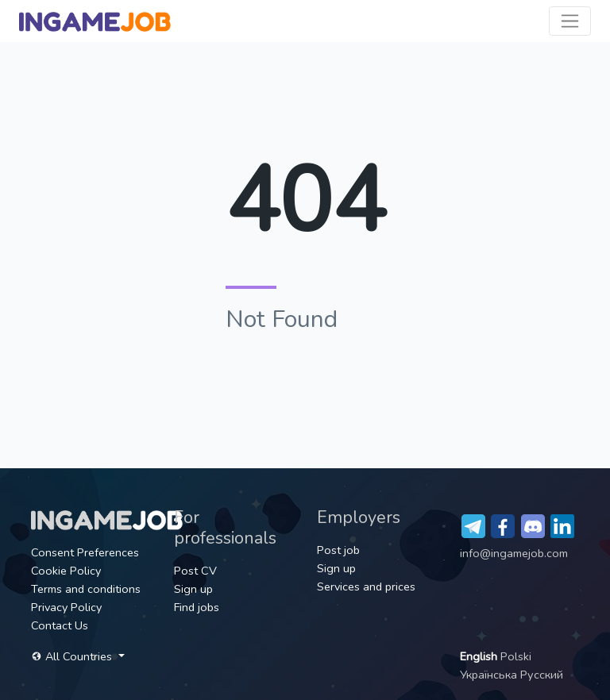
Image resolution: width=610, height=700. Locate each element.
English (480, 656)
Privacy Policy (66, 607)
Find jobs (197, 607)
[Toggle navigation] (570, 21)
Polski (516, 656)
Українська (490, 675)
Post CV (195, 571)
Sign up (193, 589)
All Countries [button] (73, 656)
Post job (338, 550)
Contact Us (60, 625)
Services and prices (366, 587)
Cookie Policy (66, 571)
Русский (542, 675)
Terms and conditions (86, 589)
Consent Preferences (85, 552)
